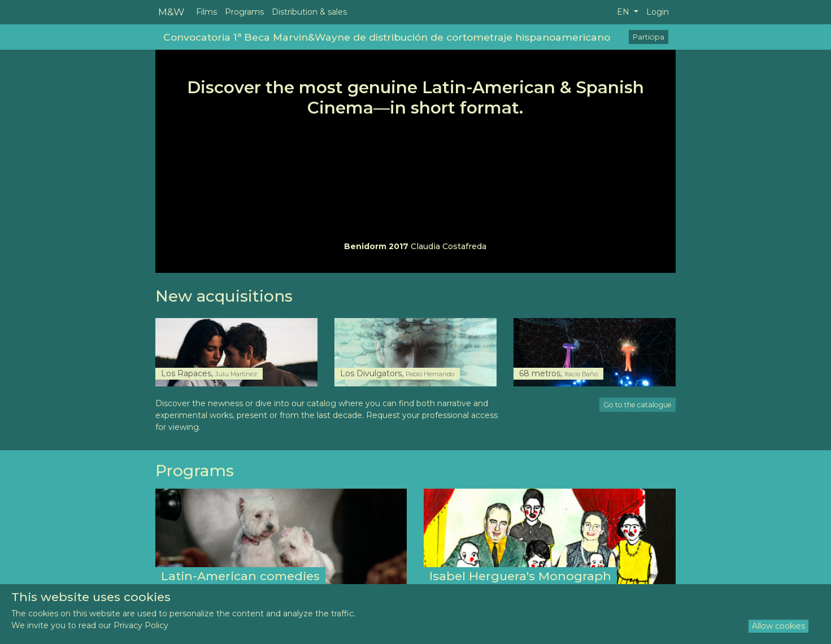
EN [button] (624, 12)
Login (658, 12)
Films (206, 12)
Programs (244, 12)
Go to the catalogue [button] (638, 405)
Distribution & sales (309, 12)
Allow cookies (778, 626)
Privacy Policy (141, 625)
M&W (171, 12)
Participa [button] (649, 37)
